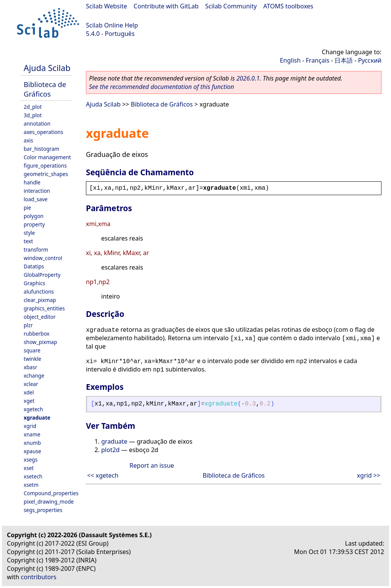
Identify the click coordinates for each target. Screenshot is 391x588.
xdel (29, 392)
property (34, 224)
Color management (47, 157)
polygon (34, 216)
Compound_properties (51, 493)
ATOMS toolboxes (288, 6)
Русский (370, 60)
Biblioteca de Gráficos (45, 89)
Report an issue (152, 465)
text (28, 241)
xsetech (33, 476)
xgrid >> (369, 475)
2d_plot (33, 107)
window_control (43, 258)
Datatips (34, 266)
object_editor (40, 317)
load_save (36, 199)
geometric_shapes (46, 174)
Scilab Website (107, 6)
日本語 (344, 60)
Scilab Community (231, 6)
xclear (31, 384)
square (32, 350)
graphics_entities (44, 308)
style (29, 233)
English (290, 60)
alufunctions (39, 292)
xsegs (31, 460)
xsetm (31, 485)
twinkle (32, 359)
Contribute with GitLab (166, 6)
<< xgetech (103, 475)
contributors (39, 577)
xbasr (30, 367)
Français (318, 60)
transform (36, 250)
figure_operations (45, 166)
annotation (37, 124)
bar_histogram (41, 149)
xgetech (33, 409)
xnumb (32, 443)
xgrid (30, 426)
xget (29, 401)
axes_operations (44, 132)
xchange (34, 376)
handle (32, 182)
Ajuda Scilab (47, 68)
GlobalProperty (42, 275)
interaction (37, 191)
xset (29, 468)
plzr (28, 325)
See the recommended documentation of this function (162, 87)
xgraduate (37, 418)
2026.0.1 (248, 78)
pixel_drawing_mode (49, 502)
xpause (32, 451)
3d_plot (33, 115)
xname (32, 434)
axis (28, 140)
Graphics (34, 283)
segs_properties (43, 510)
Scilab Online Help (112, 25)
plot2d (110, 450)
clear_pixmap (40, 300)
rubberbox (37, 334)
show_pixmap (40, 342)
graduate (114, 441)
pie (27, 208)
